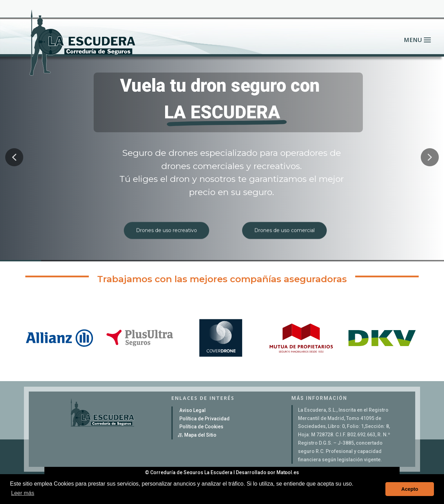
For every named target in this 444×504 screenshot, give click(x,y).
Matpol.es (288, 472)
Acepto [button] (410, 489)
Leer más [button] (23, 493)
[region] (222, 157)
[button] (14, 157)
